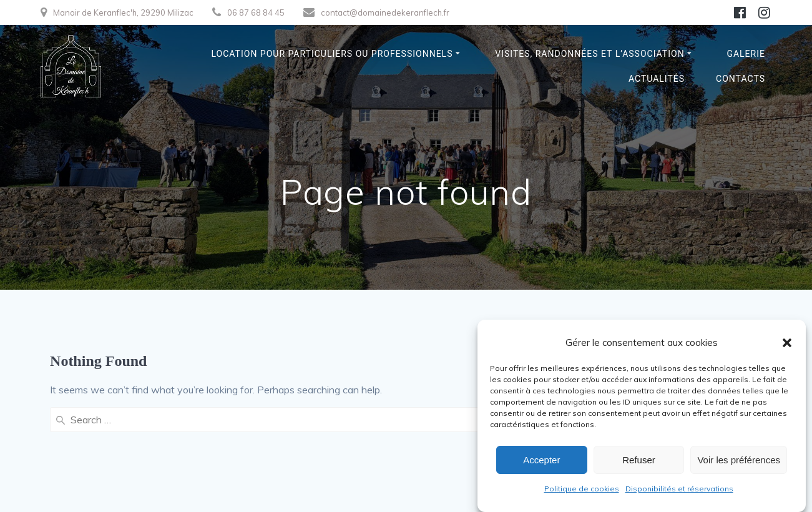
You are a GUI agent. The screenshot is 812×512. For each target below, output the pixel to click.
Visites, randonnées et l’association (589, 54)
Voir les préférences (739, 460)
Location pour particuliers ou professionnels (332, 54)
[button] (787, 343)
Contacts (741, 79)
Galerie (746, 54)
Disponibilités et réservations (679, 489)
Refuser (639, 460)
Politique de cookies (582, 489)
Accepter (541, 460)
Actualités (657, 79)
